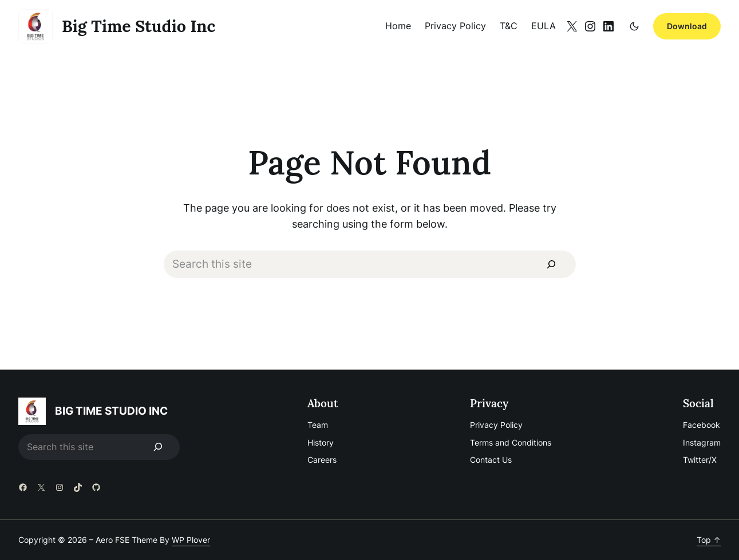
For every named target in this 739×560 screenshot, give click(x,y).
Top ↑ (709, 540)
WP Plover (191, 540)
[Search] (551, 264)
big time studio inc (139, 26)
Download (687, 26)
